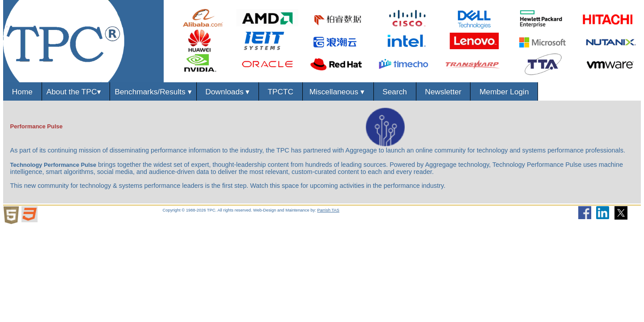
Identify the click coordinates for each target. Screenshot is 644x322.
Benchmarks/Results (153, 92)
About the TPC (76, 92)
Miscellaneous (338, 92)
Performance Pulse (36, 126)
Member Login (504, 92)
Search (395, 92)
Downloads (228, 92)
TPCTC (280, 92)
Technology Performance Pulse (53, 165)
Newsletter (443, 92)
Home (22, 92)
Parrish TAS (328, 210)
